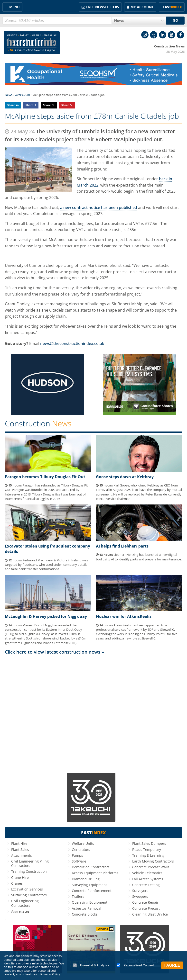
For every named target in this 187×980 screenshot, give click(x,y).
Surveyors (140, 891)
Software (79, 861)
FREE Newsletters (103, 7)
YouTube (171, 35)
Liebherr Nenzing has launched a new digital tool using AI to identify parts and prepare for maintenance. (139, 557)
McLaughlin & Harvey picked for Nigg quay (46, 616)
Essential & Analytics (91, 965)
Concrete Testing (146, 885)
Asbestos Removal (87, 908)
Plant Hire (19, 843)
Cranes (17, 883)
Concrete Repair (145, 902)
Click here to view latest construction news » (55, 652)
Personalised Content (135, 965)
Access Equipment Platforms (95, 873)
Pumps (77, 855)
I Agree (172, 965)
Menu (14, 7)
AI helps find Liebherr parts (122, 546)
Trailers (78, 896)
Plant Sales (20, 850)
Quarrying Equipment (90, 902)
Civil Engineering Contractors (25, 903)
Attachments (22, 855)
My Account (142, 7)
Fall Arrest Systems (148, 879)
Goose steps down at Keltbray (125, 477)
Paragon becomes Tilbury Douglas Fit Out (45, 477)
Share (11, 105)
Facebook (180, 35)
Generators (81, 850)
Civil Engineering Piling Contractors (30, 863)
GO (176, 20)
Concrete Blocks (85, 914)
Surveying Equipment (89, 885)
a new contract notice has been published (99, 207)
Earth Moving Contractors (153, 861)
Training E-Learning (148, 855)
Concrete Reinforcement (92, 891)
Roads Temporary (147, 850)
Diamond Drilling (86, 879)
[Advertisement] (93, 712)
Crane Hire (20, 877)
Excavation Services (27, 889)
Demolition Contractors (91, 867)
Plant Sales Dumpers (149, 843)
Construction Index (32, 43)
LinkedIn (163, 35)
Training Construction (29, 871)
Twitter (154, 35)
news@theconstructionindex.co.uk (72, 343)
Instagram (145, 35)
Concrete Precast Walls (151, 867)
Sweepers (140, 896)
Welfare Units (83, 843)
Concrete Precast (146, 908)
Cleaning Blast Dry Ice (150, 914)
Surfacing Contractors (29, 895)
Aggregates (20, 911)
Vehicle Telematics (147, 873)
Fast (172, 7)
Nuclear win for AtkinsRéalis (124, 616)
